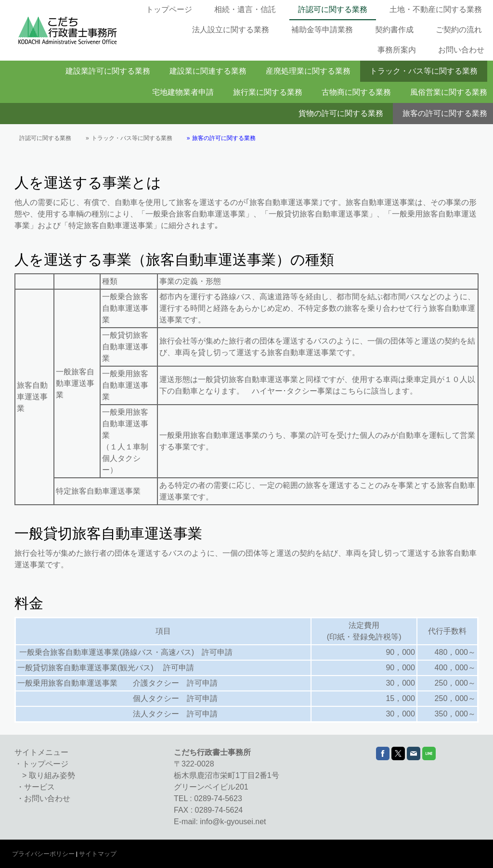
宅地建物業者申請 (183, 92)
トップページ (169, 9)
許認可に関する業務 (333, 9)
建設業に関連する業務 (208, 71)
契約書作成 (394, 30)
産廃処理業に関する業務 (308, 71)
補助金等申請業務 (322, 30)
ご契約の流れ (459, 30)
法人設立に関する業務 (231, 30)
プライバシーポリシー (43, 854)
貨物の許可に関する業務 (341, 113)
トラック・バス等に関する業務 (424, 71)
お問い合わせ (461, 50)
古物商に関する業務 (356, 92)
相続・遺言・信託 (245, 9)
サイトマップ (98, 854)
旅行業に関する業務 (268, 92)
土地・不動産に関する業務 (436, 9)
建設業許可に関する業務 (108, 71)
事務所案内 (397, 50)
